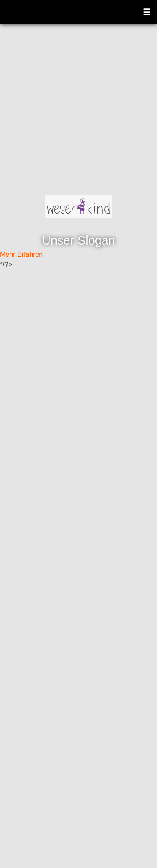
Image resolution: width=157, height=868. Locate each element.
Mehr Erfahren (21, 254)
